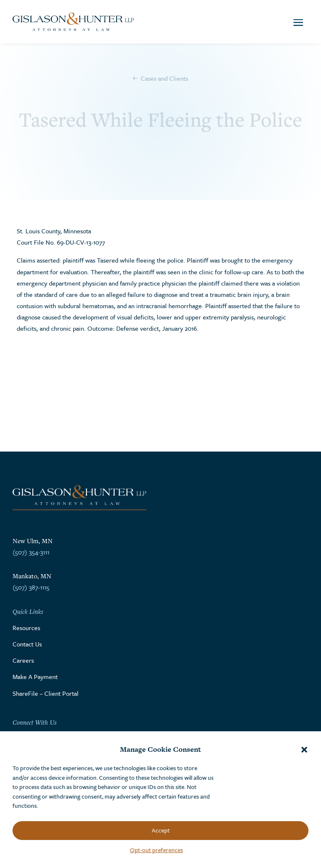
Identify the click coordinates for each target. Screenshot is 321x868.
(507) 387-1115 (31, 587)
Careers (23, 660)
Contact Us (27, 644)
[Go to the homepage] (73, 22)
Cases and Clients (164, 78)
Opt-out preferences (157, 850)
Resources (26, 628)
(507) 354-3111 (31, 552)
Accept (161, 830)
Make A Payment (35, 677)
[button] (304, 750)
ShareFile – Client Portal (46, 693)
